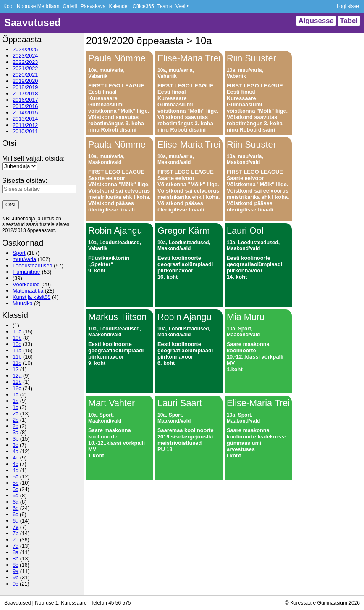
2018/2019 (25, 87)
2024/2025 (25, 49)
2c (16, 426)
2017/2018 (25, 94)
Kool (8, 6)
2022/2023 (25, 62)
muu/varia (24, 259)
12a (17, 376)
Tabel (349, 21)
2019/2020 (25, 81)
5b (16, 483)
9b (16, 577)
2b (16, 420)
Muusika (23, 303)
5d (16, 495)
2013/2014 (25, 119)
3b (16, 439)
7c (16, 540)
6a (16, 502)
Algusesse (316, 21)
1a (16, 395)
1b (16, 401)
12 (16, 369)
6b (16, 508)
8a (16, 552)
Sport (19, 253)
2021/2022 (25, 68)
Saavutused (33, 22)
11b (17, 357)
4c (16, 464)
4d (16, 470)
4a (16, 451)
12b (17, 382)
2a (16, 413)
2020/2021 (25, 75)
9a (16, 571)
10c (17, 344)
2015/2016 (25, 106)
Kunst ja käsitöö (31, 297)
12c (17, 388)
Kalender (119, 6)
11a (17, 350)
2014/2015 (25, 112)
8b (16, 559)
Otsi (10, 205)
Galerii (70, 6)
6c (16, 514)
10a (17, 331)
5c (16, 489)
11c (17, 363)
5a (16, 477)
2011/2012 (25, 125)
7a (16, 527)
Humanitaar (26, 272)
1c (16, 407)
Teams (165, 6)
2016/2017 (25, 100)
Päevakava (93, 6)
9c (16, 584)
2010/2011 (25, 131)
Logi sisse (348, 6)
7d (16, 546)
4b (16, 458)
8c (16, 565)
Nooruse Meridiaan (38, 6)
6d (16, 521)
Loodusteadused (33, 265)
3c (16, 445)
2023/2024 (25, 56)
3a (16, 432)
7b (16, 533)
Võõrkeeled (26, 284)
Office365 (143, 6)
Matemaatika (28, 291)
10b (17, 338)
